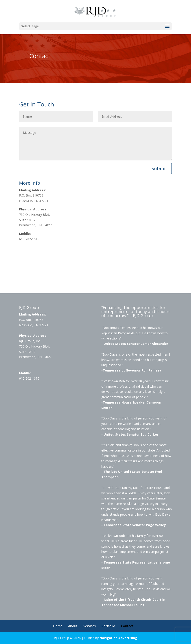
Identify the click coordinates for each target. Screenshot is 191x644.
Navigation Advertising (118, 638)
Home (58, 626)
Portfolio (108, 626)
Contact (127, 626)
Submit (159, 168)
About (73, 626)
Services (90, 626)
